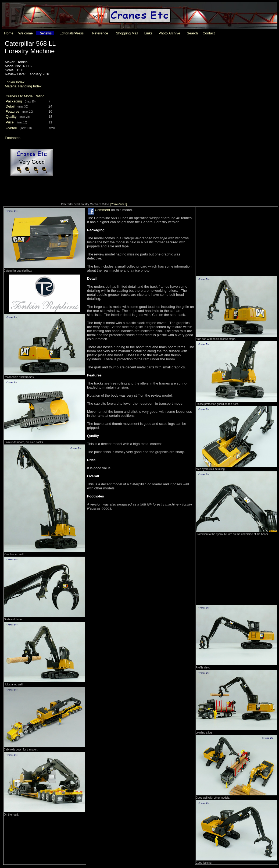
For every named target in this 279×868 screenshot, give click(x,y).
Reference (100, 33)
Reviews (45, 33)
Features (12, 111)
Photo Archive (169, 33)
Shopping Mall (127, 33)
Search (192, 33)
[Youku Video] (119, 204)
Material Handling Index (23, 86)
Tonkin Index (15, 82)
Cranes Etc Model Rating (25, 96)
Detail (10, 106)
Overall (11, 128)
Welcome (26, 33)
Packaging (14, 101)
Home (9, 33)
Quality (11, 117)
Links (148, 33)
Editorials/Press (71, 33)
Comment (102, 210)
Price (10, 122)
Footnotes (13, 138)
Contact (209, 33)
